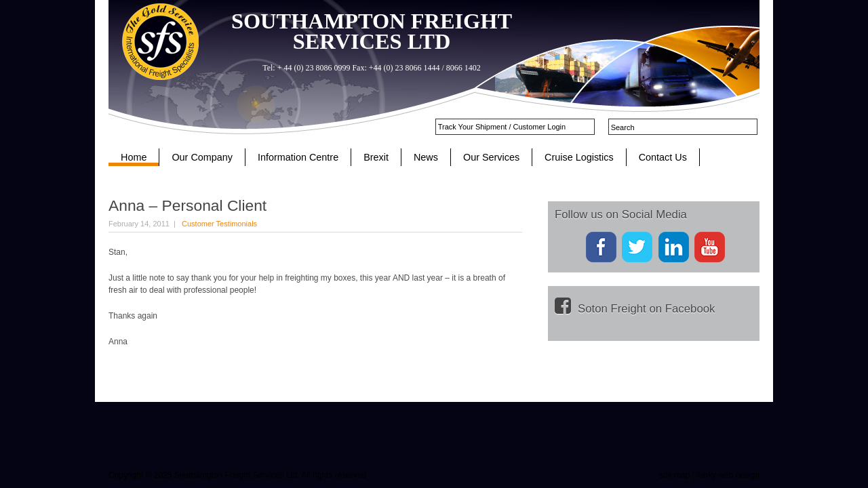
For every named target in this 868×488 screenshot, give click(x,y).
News (426, 157)
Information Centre (298, 157)
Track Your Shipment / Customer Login (502, 127)
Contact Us (663, 157)
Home (134, 157)
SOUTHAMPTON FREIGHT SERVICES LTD (372, 31)
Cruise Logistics (579, 157)
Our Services (491, 157)
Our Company (202, 157)
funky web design (728, 475)
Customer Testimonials (219, 224)
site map (674, 475)
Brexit (376, 157)
